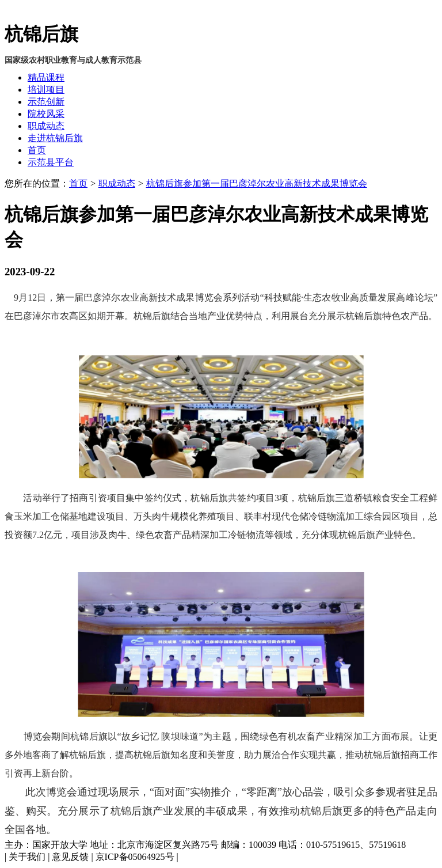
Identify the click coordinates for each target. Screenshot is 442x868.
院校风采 (46, 114)
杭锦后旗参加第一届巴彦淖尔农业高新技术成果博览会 (257, 183)
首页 (37, 150)
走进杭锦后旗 (55, 138)
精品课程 (46, 77)
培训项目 (46, 90)
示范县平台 (51, 162)
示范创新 (46, 102)
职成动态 (46, 126)
